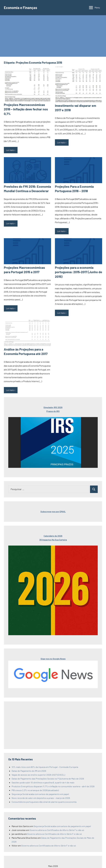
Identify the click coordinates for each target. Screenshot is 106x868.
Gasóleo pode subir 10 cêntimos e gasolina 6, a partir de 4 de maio (43, 776)
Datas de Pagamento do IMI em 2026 (29, 764)
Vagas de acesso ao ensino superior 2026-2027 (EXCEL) (38, 768)
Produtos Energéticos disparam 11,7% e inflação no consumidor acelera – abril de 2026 (53, 780)
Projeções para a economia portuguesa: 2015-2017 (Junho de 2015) (77, 266)
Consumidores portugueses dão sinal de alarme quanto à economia (44, 795)
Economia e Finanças (22, 7)
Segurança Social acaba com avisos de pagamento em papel (40, 788)
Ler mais (10, 145)
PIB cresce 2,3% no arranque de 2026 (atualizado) (35, 784)
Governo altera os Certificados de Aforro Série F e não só (57, 824)
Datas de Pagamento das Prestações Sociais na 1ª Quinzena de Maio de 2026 (48, 772)
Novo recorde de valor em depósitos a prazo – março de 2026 (41, 791)
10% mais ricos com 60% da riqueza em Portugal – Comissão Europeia (45, 760)
